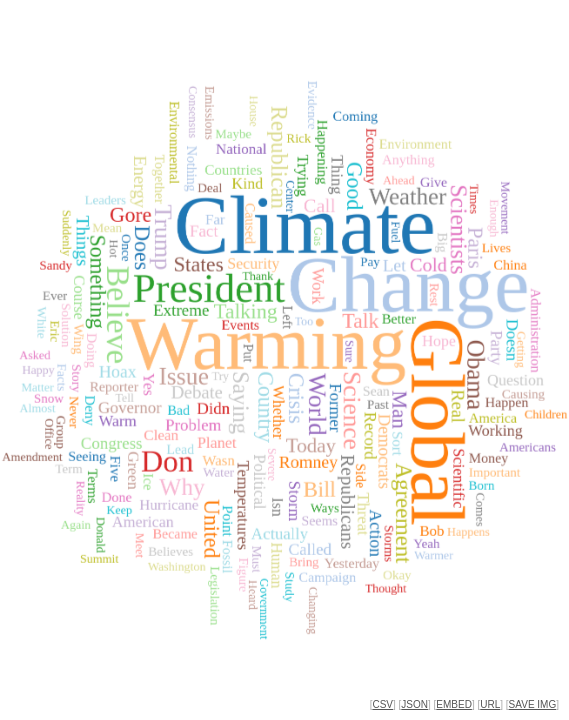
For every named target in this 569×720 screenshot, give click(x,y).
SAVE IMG (533, 704)
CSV (382, 704)
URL (490, 704)
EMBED (454, 704)
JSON (414, 704)
